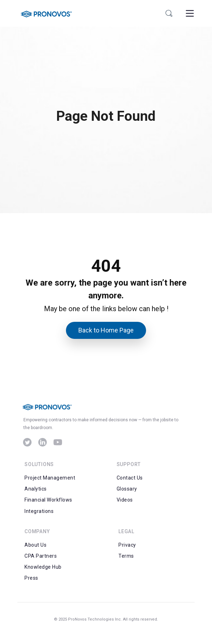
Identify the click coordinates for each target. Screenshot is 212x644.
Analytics (36, 489)
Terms (126, 556)
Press (31, 578)
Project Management (50, 478)
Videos (125, 500)
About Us (35, 545)
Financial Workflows (48, 500)
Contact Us (130, 478)
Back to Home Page (106, 330)
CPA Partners (41, 556)
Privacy (127, 545)
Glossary (127, 489)
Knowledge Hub (43, 567)
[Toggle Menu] (189, 13)
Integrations (39, 511)
